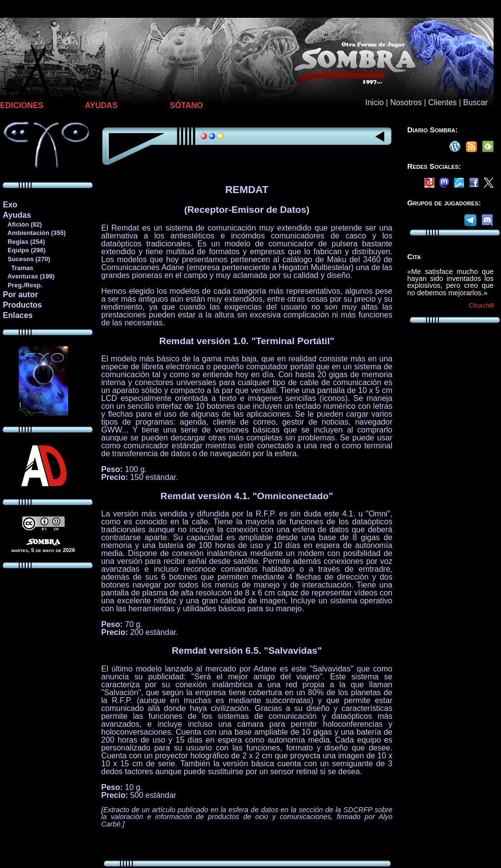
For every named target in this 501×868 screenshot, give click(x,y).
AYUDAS (101, 105)
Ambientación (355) (34, 233)
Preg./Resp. (22, 285)
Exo (10, 205)
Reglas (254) (24, 242)
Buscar (475, 102)
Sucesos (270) (26, 259)
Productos (22, 305)
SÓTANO (186, 105)
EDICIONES (22, 105)
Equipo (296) (24, 250)
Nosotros (406, 102)
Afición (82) (22, 224)
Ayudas (17, 215)
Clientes (442, 102)
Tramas (18, 268)
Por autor (20, 295)
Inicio (374, 102)
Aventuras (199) (29, 276)
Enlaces (18, 315)
